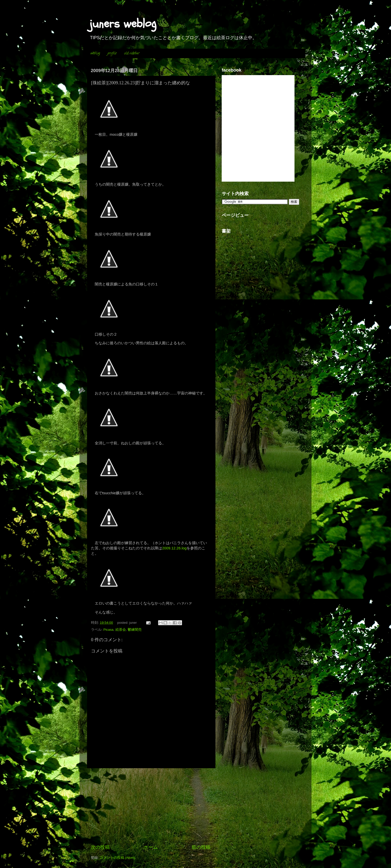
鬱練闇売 (135, 630)
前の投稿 (201, 847)
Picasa (109, 630)
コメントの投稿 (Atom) (117, 858)
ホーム (151, 847)
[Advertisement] (151, 806)
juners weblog (123, 24)
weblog (95, 54)
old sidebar (132, 54)
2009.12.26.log (174, 548)
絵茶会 (121, 630)
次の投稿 (100, 847)
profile (112, 54)
